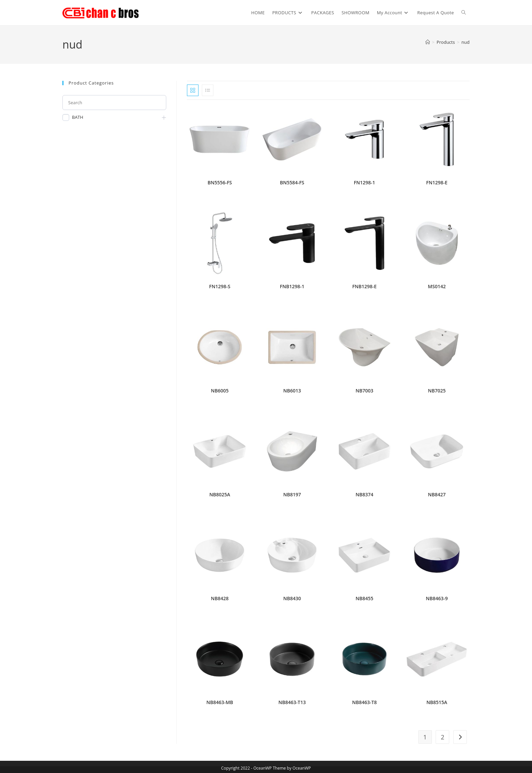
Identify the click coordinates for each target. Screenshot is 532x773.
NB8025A (220, 494)
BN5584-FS (292, 182)
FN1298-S (220, 286)
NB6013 (292, 391)
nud (465, 42)
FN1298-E (437, 182)
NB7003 (364, 391)
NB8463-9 (437, 598)
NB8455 (364, 598)
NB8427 (437, 494)
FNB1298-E (364, 286)
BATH (78, 117)
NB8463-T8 (365, 702)
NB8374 (364, 494)
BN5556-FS (220, 182)
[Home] (428, 42)
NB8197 (292, 494)
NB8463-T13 (292, 702)
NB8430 (292, 598)
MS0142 (437, 286)
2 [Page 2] (442, 737)
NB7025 (437, 391)
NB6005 (220, 391)
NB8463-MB (220, 702)
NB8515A (437, 702)
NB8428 (220, 598)
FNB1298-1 (292, 286)
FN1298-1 (365, 182)
